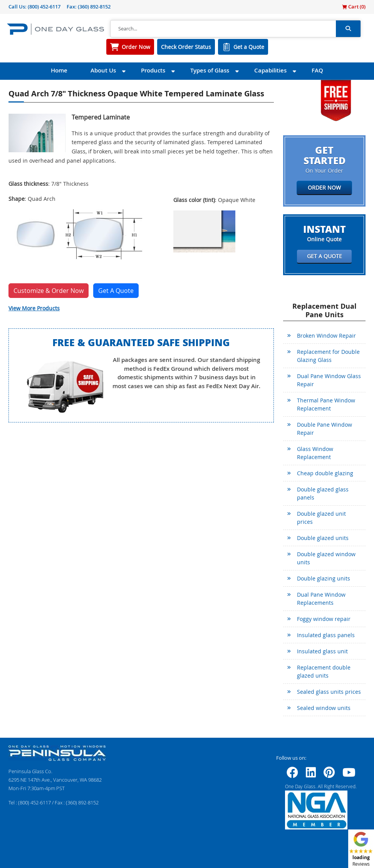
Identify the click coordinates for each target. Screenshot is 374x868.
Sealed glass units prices (329, 692)
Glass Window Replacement (315, 453)
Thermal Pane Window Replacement (326, 404)
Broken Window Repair (326, 336)
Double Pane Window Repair (325, 429)
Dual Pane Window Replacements (321, 599)
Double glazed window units (326, 558)
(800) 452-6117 (44, 7)
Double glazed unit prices (321, 518)
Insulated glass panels (326, 635)
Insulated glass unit (322, 651)
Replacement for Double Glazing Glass (328, 356)
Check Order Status (186, 47)
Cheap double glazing (325, 473)
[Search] (223, 29)
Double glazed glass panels (323, 493)
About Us (103, 70)
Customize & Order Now (49, 291)
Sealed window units (324, 708)
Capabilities (270, 70)
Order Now (136, 47)
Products (153, 70)
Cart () (354, 7)
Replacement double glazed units (324, 671)
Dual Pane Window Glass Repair (329, 380)
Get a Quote (249, 47)
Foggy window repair (324, 619)
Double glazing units (324, 578)
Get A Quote (116, 291)
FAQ (317, 70)
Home (59, 70)
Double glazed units (323, 538)
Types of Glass (210, 70)
